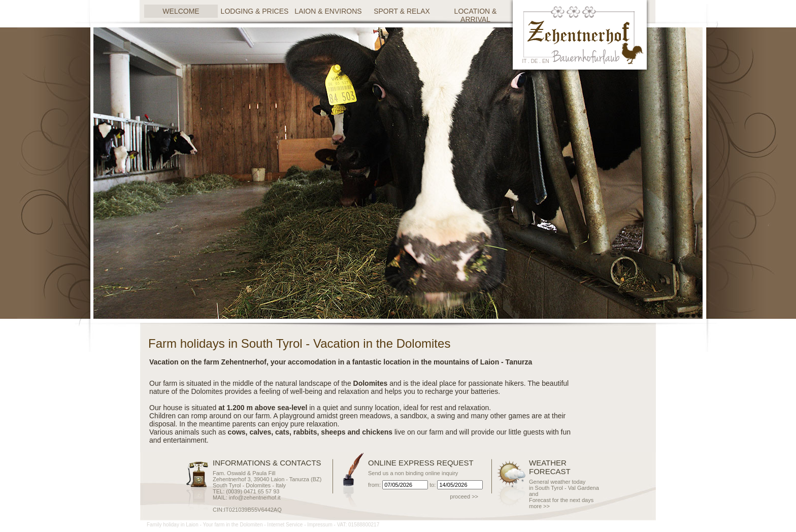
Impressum (320, 525)
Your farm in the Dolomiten (233, 525)
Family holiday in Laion (173, 525)
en (546, 61)
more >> (539, 506)
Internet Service (285, 525)
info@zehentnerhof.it (255, 497)
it (525, 61)
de (535, 61)
